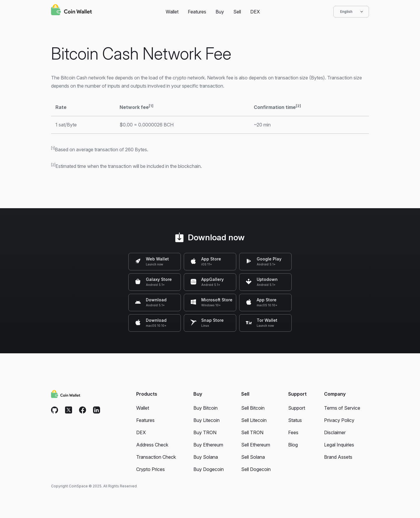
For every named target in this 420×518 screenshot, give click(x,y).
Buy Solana (206, 457)
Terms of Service (342, 408)
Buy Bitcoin (205, 408)
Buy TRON (205, 432)
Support (297, 408)
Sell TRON (252, 432)
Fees (293, 432)
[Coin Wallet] (71, 11)
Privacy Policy (339, 420)
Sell (237, 12)
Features (197, 12)
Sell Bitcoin (253, 408)
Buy (220, 12)
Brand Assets (338, 457)
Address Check (152, 445)
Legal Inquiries (339, 445)
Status (295, 420)
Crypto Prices (150, 469)
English (351, 12)
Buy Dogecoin (209, 469)
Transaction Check (156, 457)
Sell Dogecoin (256, 469)
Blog (293, 445)
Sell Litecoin (254, 420)
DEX (255, 12)
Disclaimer (335, 432)
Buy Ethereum (208, 445)
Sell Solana (253, 457)
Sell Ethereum (256, 445)
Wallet (172, 12)
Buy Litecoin (206, 420)
